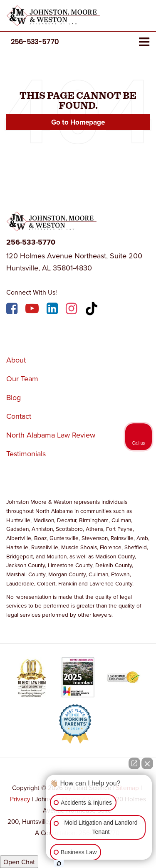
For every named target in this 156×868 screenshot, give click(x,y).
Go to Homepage (78, 122)
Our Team (22, 379)
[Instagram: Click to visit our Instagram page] (72, 310)
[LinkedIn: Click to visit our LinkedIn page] (53, 310)
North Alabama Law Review (51, 435)
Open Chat (19, 862)
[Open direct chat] (134, 763)
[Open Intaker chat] (59, 863)
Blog (14, 397)
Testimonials (26, 454)
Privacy (20, 799)
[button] (35, 42)
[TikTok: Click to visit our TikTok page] (93, 310)
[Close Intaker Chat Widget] (147, 763)
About (16, 360)
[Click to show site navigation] (144, 42)
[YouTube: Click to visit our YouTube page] (33, 310)
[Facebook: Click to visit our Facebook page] (13, 310)
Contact (19, 416)
